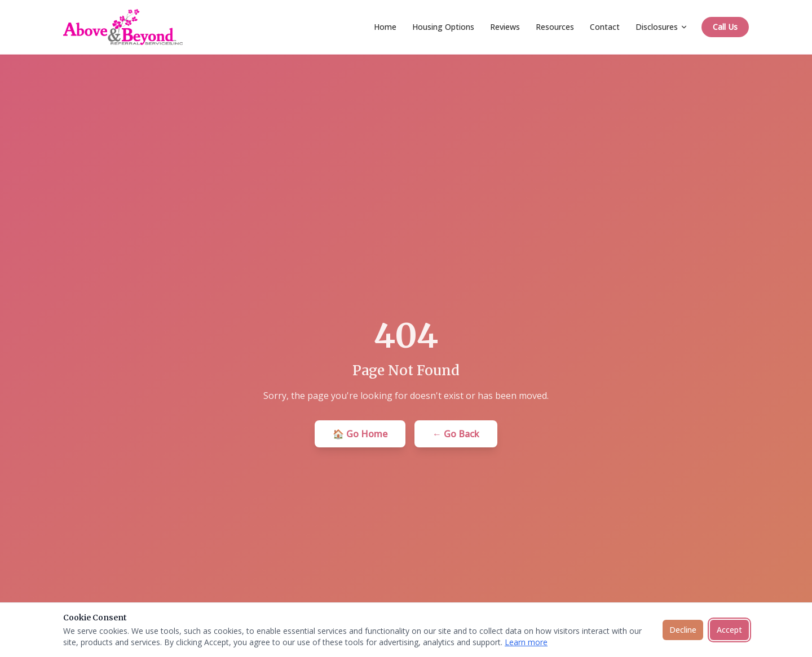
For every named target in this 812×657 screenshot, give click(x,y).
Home (385, 27)
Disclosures (662, 27)
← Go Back (456, 434)
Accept (729, 630)
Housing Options (443, 27)
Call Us (725, 27)
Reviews (505, 27)
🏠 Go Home (360, 434)
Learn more (526, 642)
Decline (683, 630)
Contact (605, 27)
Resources (555, 27)
